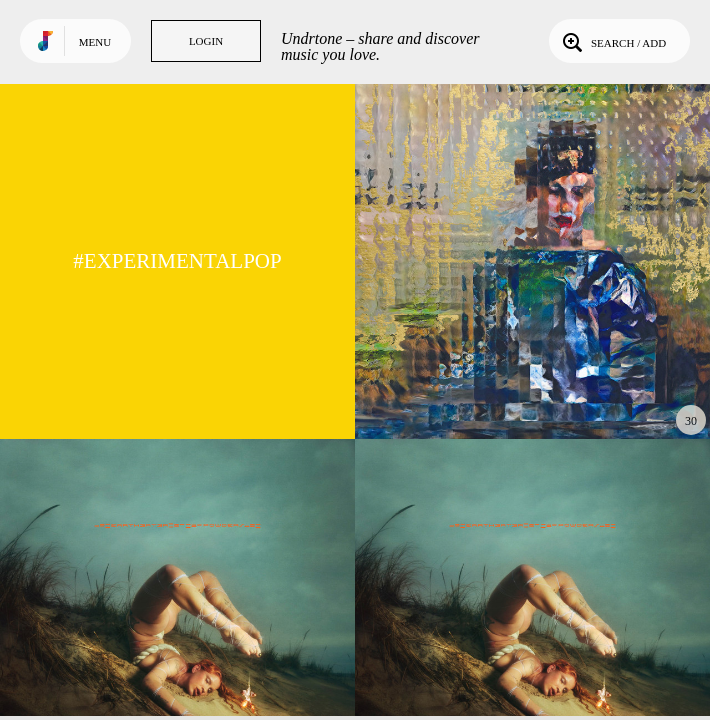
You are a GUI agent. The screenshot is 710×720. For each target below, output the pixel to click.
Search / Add (612, 41)
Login (206, 41)
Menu (95, 42)
